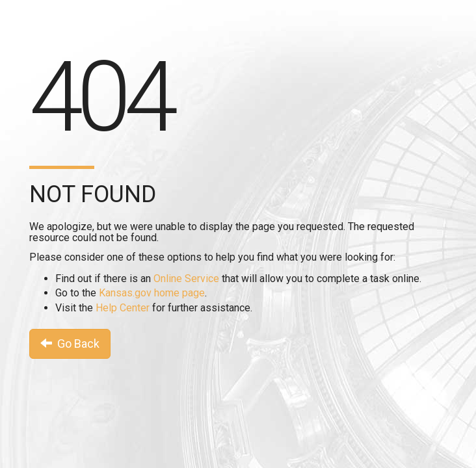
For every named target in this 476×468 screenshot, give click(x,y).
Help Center (123, 308)
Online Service (186, 279)
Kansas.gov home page (152, 293)
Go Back (70, 344)
